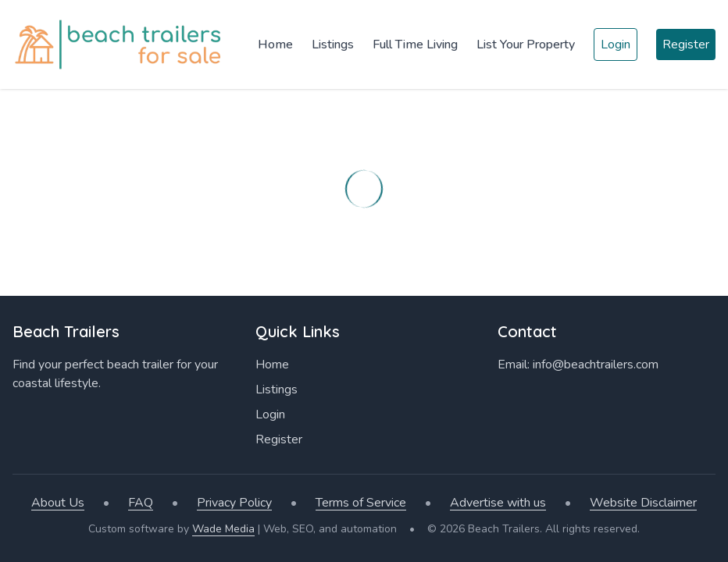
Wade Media (223, 529)
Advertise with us (498, 503)
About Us (58, 503)
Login (616, 44)
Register (686, 44)
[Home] (121, 44)
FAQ (141, 503)
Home (275, 44)
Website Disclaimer (643, 503)
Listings (333, 44)
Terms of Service (361, 503)
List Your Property (526, 44)
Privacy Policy (234, 503)
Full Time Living (415, 44)
